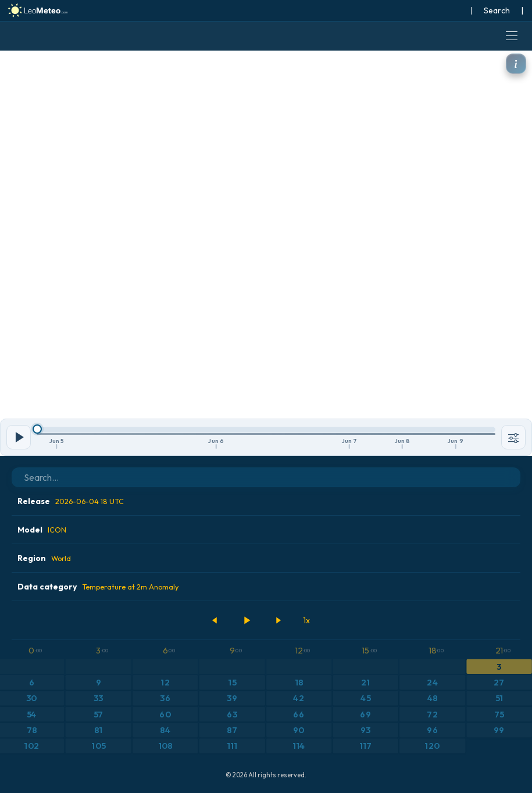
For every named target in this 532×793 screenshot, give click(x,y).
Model (42, 530)
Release (71, 501)
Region (44, 558)
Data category (98, 587)
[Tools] (513, 437)
